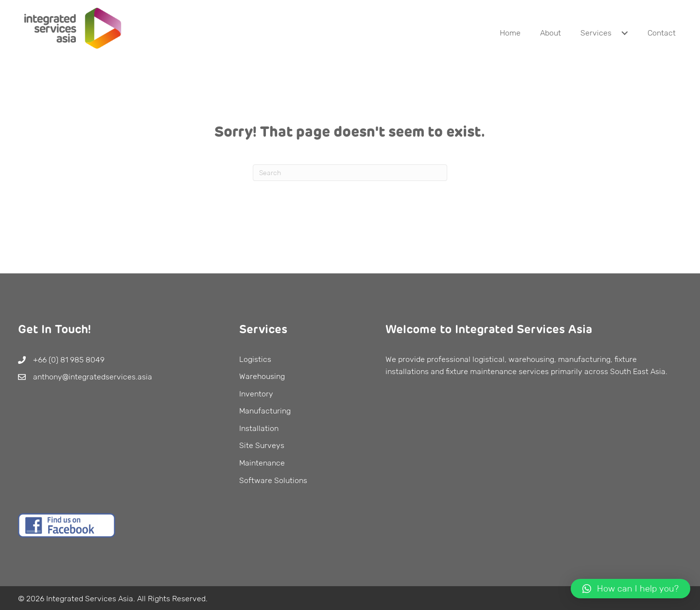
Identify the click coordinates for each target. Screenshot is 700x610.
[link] (510, 33)
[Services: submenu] (625, 33)
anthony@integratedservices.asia (93, 377)
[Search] (350, 173)
